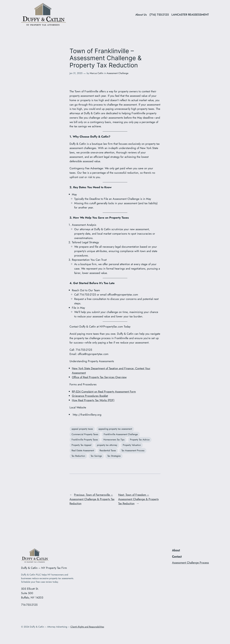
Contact (177, 556)
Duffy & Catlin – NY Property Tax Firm (44, 568)
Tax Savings (96, 456)
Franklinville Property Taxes (85, 440)
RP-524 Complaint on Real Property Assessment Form (104, 392)
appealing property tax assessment (115, 429)
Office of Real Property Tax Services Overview (99, 377)
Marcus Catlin (97, 73)
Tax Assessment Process (133, 450)
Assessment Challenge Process (190, 563)
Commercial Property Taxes (85, 434)
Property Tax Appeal (81, 445)
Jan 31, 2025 (76, 73)
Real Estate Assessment (83, 450)
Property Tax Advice (140, 440)
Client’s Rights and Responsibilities (87, 627)
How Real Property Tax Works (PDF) (93, 400)
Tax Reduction (78, 456)
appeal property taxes (82, 429)
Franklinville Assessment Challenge (121, 434)
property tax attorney (107, 445)
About (176, 550)
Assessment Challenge (117, 73)
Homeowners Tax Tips (114, 440)
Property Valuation (132, 445)
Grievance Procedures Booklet (90, 396)
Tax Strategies (114, 456)
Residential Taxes (108, 450)
